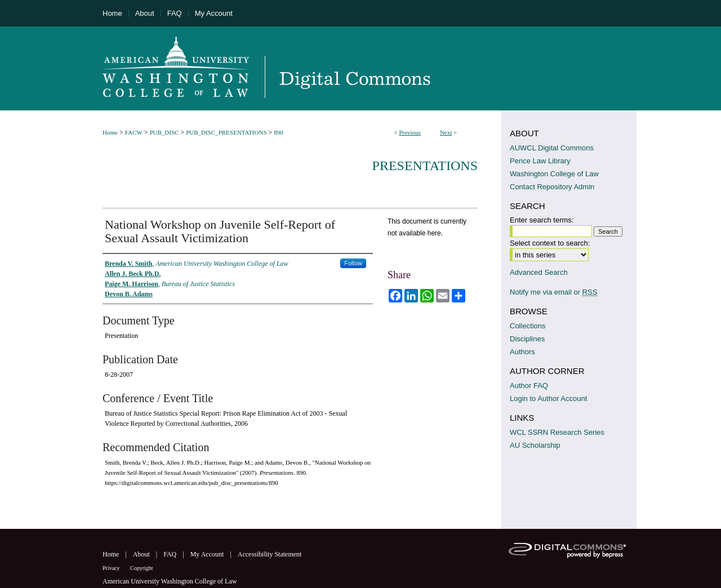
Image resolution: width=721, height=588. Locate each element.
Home (110, 132)
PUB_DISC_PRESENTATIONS (226, 132)
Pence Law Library (540, 161)
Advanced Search (539, 272)
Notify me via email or (553, 292)
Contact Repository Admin (552, 187)
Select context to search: (550, 243)
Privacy (112, 568)
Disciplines (527, 339)
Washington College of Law (554, 174)
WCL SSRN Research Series (557, 432)
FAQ (171, 554)
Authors (522, 352)
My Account (208, 554)
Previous (410, 132)
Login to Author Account (548, 398)
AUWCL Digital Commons (552, 148)
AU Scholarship (535, 445)
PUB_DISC (164, 132)
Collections (528, 326)
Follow (353, 263)
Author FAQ (529, 386)
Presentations (425, 166)
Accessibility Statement (270, 554)
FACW (134, 132)
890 (279, 132)
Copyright (142, 568)
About (142, 554)
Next (446, 132)
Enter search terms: (542, 220)
